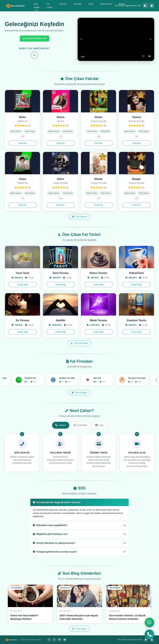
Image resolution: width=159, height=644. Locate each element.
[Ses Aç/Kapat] (150, 56)
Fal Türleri (49, 6)
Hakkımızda (106, 4)
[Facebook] (49, 640)
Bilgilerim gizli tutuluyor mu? (50, 534)
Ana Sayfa (37, 6)
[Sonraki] (150, 39)
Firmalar (78, 4)
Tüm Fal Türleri (79, 343)
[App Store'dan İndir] (152, 6)
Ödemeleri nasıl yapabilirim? (50, 525)
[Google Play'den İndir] (145, 6)
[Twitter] (60, 640)
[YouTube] (65, 640)
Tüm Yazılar (79, 629)
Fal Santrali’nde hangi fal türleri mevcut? (57, 502)
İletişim (122, 4)
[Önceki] (81, 39)
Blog (91, 4)
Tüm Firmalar (79, 393)
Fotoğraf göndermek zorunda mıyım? (55, 552)
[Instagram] (54, 640)
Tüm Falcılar (79, 217)
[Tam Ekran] (143, 56)
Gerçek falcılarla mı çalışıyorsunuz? (54, 543)
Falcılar (63, 4)
